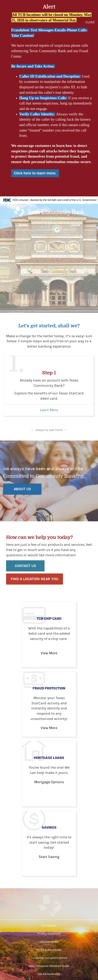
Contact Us (25, 566)
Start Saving (49, 857)
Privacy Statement (49, 934)
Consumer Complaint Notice (49, 958)
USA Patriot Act (49, 942)
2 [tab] (49, 426)
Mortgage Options (49, 782)
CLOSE (90, 22)
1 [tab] (43, 426)
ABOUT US (22, 489)
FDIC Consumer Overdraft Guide (49, 966)
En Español (49, 926)
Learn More (49, 410)
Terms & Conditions (49, 950)
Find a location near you (35, 579)
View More (49, 653)
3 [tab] (55, 426)
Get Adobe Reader (49, 974)
